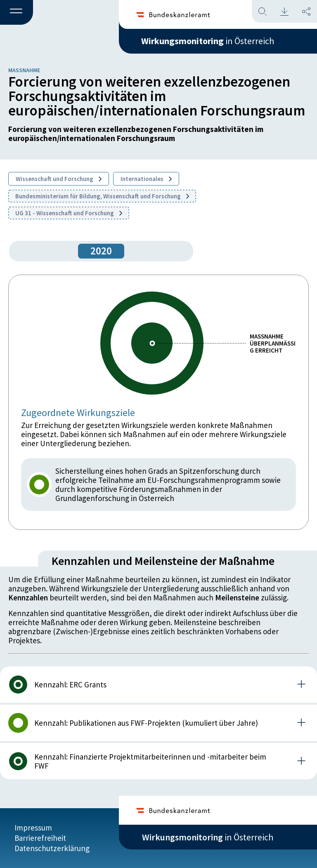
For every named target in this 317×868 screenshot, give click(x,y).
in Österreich (208, 41)
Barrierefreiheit (40, 838)
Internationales (146, 179)
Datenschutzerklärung (52, 848)
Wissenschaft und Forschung (59, 179)
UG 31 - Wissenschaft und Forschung (69, 213)
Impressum (33, 828)
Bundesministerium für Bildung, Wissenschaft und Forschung (102, 196)
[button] (17, 13)
